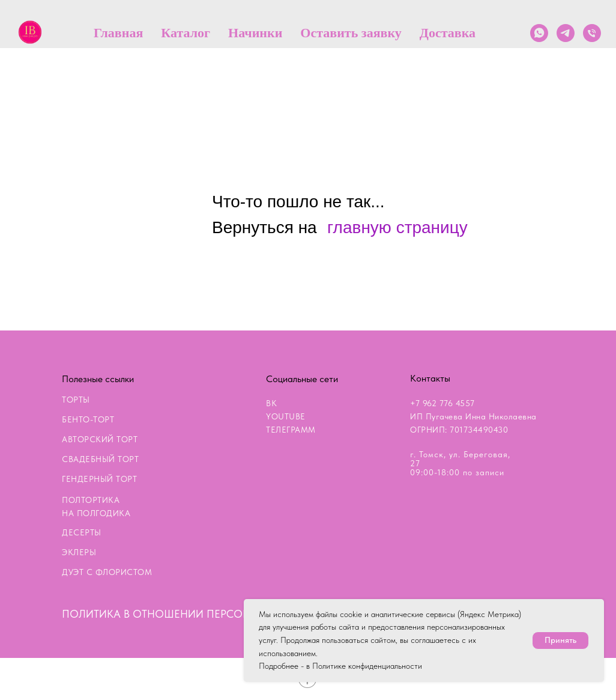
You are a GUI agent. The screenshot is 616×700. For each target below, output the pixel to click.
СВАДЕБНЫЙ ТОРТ (100, 459)
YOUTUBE (286, 416)
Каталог (186, 33)
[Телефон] (592, 33)
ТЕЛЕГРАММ (291, 430)
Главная (118, 33)
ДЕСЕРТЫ (82, 532)
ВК (271, 403)
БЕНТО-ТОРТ (88, 419)
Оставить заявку (351, 33)
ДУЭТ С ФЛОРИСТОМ (107, 572)
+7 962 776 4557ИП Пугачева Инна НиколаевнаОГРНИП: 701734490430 (473, 416)
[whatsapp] (539, 33)
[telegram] (566, 33)
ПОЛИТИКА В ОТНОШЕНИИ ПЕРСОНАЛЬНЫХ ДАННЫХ (202, 614)
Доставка (448, 33)
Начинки (255, 33)
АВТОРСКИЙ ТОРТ (100, 439)
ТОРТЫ (76, 400)
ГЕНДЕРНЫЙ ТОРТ (99, 479)
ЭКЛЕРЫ (79, 552)
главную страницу (397, 227)
